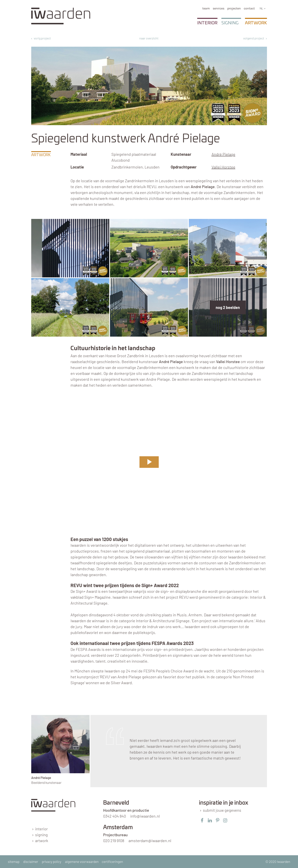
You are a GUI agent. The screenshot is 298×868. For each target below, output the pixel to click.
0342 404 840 (115, 816)
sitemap (14, 862)
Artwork (256, 23)
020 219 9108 (114, 841)
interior (41, 829)
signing (41, 835)
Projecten (234, 8)
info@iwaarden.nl (145, 816)
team (206, 8)
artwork (42, 841)
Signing (230, 23)
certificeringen (112, 862)
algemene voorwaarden (82, 862)
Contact (249, 8)
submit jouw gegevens (222, 810)
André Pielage (223, 154)
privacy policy (52, 862)
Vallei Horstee (223, 167)
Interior (207, 23)
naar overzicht (149, 38)
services (219, 8)
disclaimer (31, 862)
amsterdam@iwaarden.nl (150, 841)
